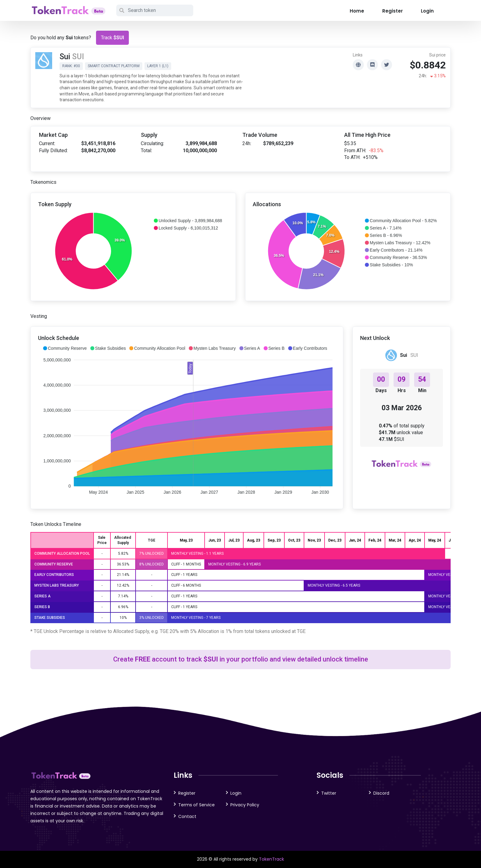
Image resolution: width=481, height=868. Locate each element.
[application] (133, 251)
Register (392, 11)
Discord (381, 793)
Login (427, 11)
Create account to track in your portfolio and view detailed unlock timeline (241, 659)
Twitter (329, 793)
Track (112, 38)
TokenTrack (271, 859)
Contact (187, 816)
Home (357, 11)
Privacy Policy (245, 805)
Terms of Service (196, 805)
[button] (188, 221)
